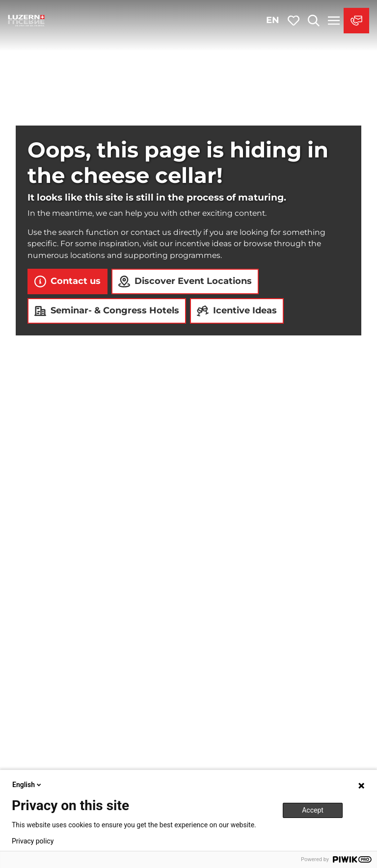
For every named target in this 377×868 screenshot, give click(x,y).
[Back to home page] (27, 21)
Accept (313, 810)
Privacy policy (33, 841)
